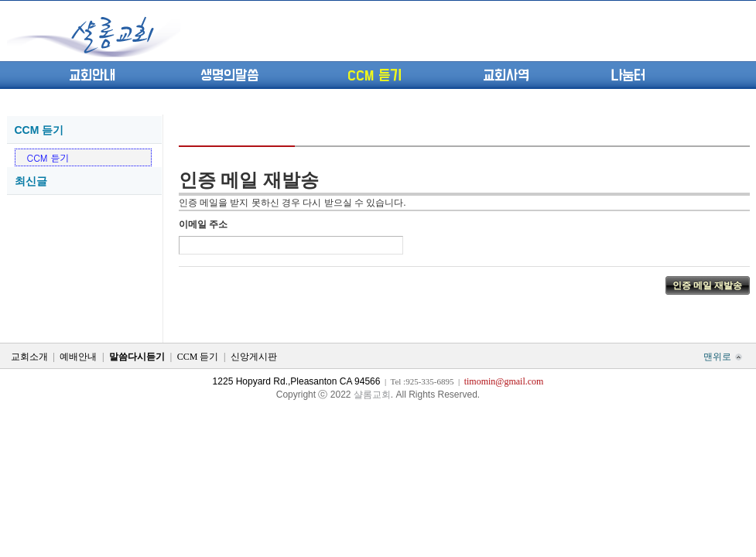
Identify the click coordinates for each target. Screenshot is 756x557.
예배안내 (78, 357)
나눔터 (628, 76)
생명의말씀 (229, 76)
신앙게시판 (254, 357)
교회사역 (506, 76)
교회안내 (92, 76)
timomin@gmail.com (504, 381)
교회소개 (29, 357)
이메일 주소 (203, 224)
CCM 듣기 (375, 76)
